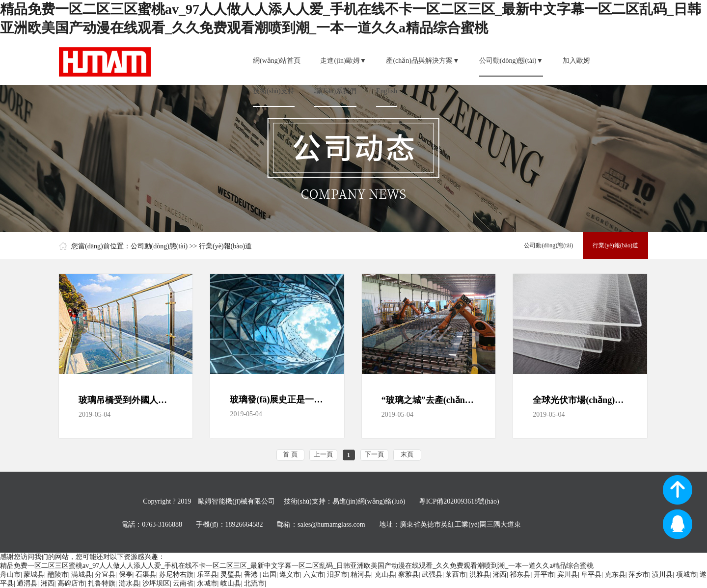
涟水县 (129, 583)
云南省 (183, 583)
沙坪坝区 (156, 583)
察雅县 (408, 575)
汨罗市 (337, 575)
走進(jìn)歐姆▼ (343, 61)
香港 (252, 575)
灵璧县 (231, 575)
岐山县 (231, 583)
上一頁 (323, 454)
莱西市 (456, 575)
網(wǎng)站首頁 (277, 61)
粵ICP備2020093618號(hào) (459, 501)
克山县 (385, 575)
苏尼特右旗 (176, 575)
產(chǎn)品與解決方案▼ (422, 61)
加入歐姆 (576, 61)
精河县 (361, 575)
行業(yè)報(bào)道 (225, 246)
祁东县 (520, 575)
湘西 (500, 575)
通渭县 (27, 583)
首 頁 (290, 454)
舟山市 (10, 575)
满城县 (82, 575)
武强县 (432, 575)
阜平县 (591, 575)
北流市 (254, 583)
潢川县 (662, 575)
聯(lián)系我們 (335, 91)
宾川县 (568, 575)
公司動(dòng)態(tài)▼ (511, 61)
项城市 (686, 575)
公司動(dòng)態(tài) (159, 246)
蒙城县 (34, 575)
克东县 (615, 575)
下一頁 (374, 454)
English (387, 91)
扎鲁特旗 (102, 583)
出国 (270, 575)
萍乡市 (639, 575)
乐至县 (207, 575)
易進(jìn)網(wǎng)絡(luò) (369, 501)
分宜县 (105, 575)
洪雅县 (480, 575)
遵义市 (290, 575)
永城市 (207, 583)
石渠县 (146, 575)
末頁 (407, 454)
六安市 (314, 575)
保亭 (126, 575)
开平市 (544, 575)
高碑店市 (71, 583)
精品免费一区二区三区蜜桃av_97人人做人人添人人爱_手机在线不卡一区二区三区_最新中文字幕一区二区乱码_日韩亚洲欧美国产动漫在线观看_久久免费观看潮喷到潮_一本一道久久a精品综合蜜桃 (297, 566)
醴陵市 (58, 575)
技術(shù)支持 (274, 91)
